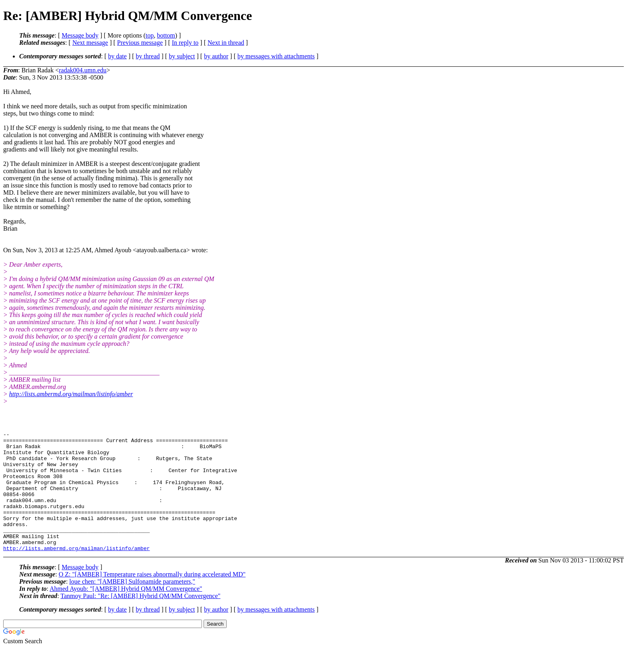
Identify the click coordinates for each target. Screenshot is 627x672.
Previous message (140, 43)
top (150, 35)
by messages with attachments (276, 56)
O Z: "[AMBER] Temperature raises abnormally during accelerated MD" (152, 598)
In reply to (185, 43)
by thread (148, 56)
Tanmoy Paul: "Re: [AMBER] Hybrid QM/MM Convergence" (140, 620)
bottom (166, 35)
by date (117, 56)
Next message (90, 43)
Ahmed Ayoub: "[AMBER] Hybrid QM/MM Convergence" (126, 613)
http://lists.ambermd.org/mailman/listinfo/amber (71, 394)
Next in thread (226, 43)
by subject (182, 56)
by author (216, 56)
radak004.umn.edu (83, 70)
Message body (80, 35)
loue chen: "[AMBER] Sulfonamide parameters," (132, 605)
